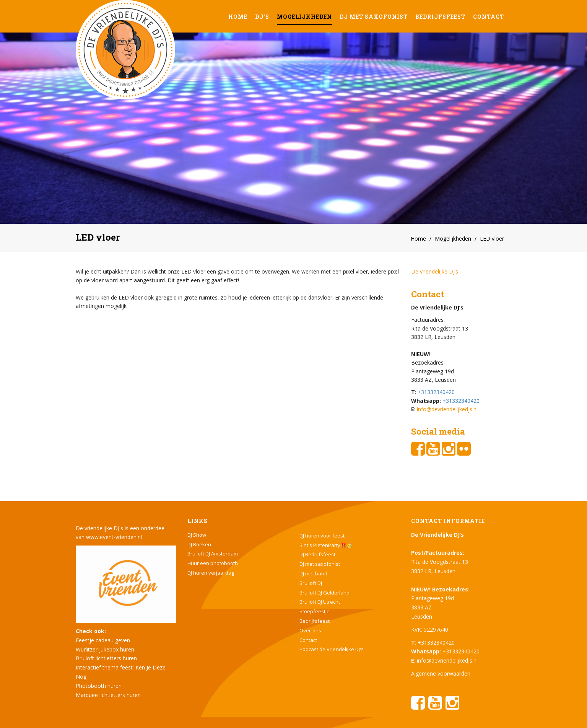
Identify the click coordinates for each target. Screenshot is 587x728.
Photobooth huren (99, 686)
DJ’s (262, 17)
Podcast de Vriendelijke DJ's (332, 649)
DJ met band (313, 573)
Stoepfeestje (315, 611)
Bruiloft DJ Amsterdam (213, 554)
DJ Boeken (199, 544)
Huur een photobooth (213, 563)
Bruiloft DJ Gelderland (324, 593)
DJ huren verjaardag (211, 573)
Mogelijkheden (304, 17)
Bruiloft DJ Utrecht (320, 602)
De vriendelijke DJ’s (435, 271)
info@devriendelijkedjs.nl (447, 409)
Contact (489, 17)
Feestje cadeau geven (103, 640)
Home (238, 17)
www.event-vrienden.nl (114, 537)
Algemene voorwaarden (441, 673)
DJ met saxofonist (374, 17)
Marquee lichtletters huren (108, 695)
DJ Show (197, 535)
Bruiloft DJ (311, 583)
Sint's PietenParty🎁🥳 (326, 545)
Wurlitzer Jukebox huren (105, 649)
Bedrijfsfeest (440, 17)
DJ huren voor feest (322, 536)
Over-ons (310, 630)
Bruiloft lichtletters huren (106, 658)
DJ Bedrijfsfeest (317, 554)
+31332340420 (436, 392)
